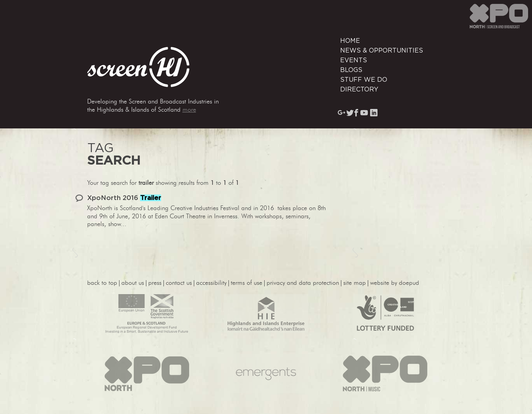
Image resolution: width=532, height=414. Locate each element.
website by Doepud (395, 283)
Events (354, 60)
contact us (179, 283)
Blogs (351, 70)
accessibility (211, 283)
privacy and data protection (303, 283)
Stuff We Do (364, 80)
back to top (102, 283)
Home (350, 41)
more (189, 110)
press (155, 283)
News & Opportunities (382, 51)
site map (355, 283)
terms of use (247, 283)
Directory (359, 89)
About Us (133, 283)
